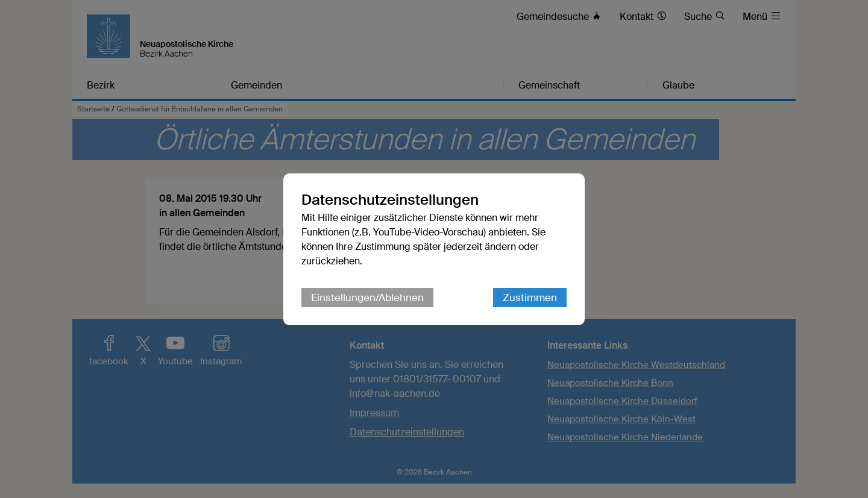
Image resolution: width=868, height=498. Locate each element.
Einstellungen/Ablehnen (367, 297)
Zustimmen (530, 297)
